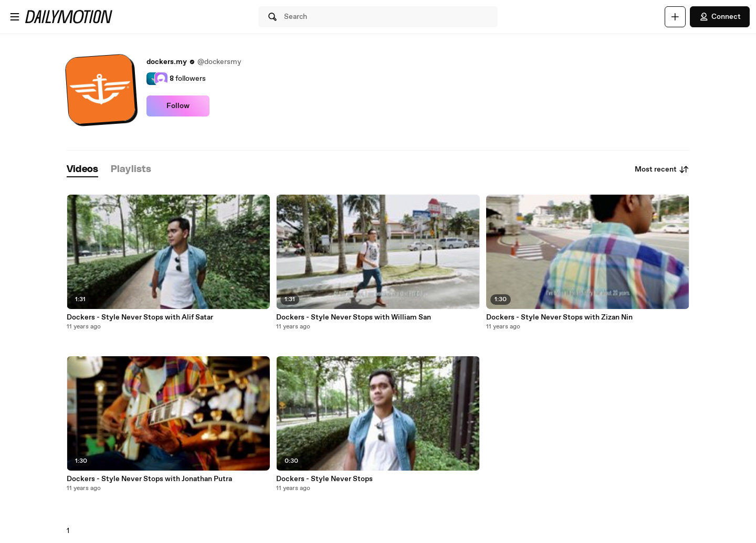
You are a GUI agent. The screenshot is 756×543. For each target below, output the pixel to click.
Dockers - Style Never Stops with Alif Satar (140, 317)
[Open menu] (15, 17)
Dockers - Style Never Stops (324, 479)
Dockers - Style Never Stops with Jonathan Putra (149, 479)
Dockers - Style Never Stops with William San (354, 317)
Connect (720, 17)
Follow (178, 106)
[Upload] (675, 17)
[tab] (82, 170)
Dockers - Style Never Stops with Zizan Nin (559, 317)
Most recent (662, 169)
